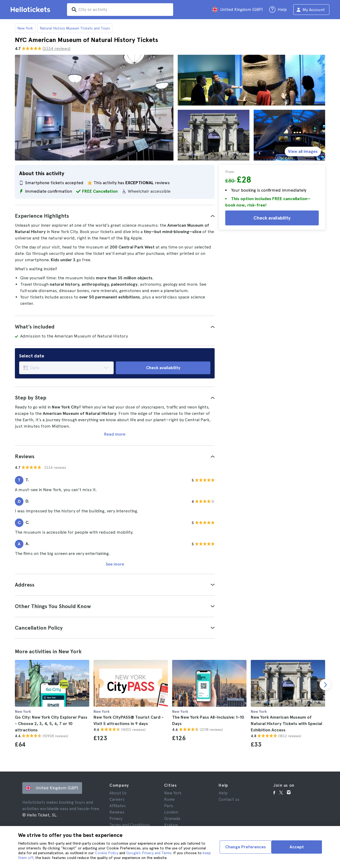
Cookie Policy (107, 853)
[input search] (120, 10)
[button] (115, 216)
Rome (169, 799)
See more (115, 564)
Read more (115, 434)
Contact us (229, 799)
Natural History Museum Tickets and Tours (75, 28)
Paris (169, 806)
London (171, 812)
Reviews (117, 812)
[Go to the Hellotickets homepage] (31, 10)
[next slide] (325, 685)
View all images (303, 151)
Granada (172, 819)
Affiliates (118, 806)
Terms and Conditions (130, 825)
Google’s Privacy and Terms (149, 853)
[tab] (115, 216)
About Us (118, 793)
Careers (117, 799)
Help (223, 793)
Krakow (171, 825)
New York (25, 28)
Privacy (116, 819)
